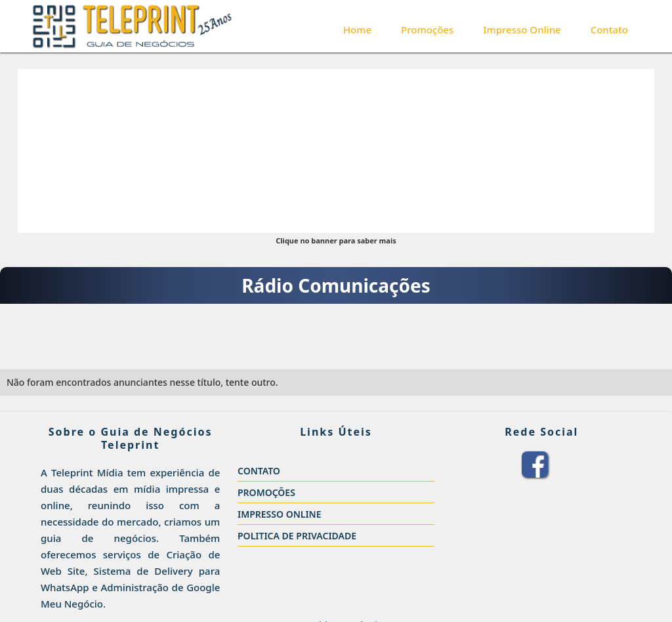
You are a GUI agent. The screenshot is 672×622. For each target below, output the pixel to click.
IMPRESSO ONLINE (280, 514)
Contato (609, 30)
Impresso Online (522, 30)
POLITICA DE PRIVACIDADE (297, 536)
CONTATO (259, 471)
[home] (132, 26)
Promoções (427, 30)
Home (357, 30)
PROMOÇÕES (266, 492)
